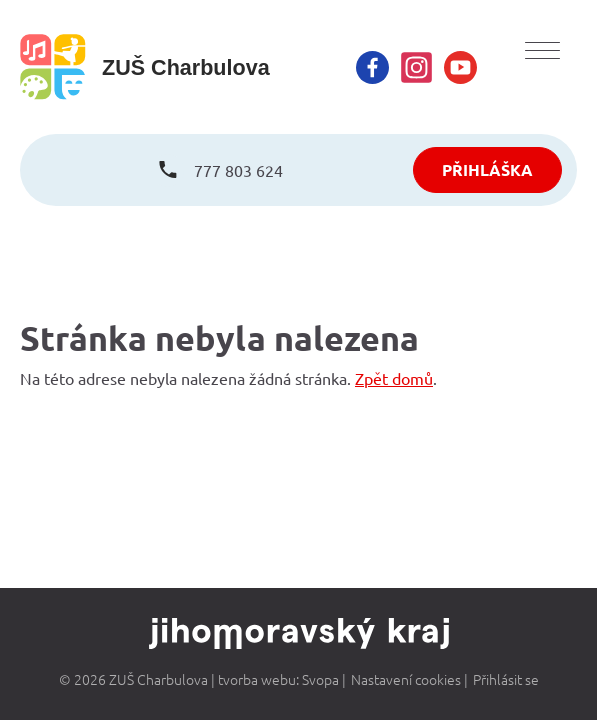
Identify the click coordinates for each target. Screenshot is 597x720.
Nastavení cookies (406, 679)
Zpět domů (394, 378)
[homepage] (145, 67)
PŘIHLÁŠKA (487, 169)
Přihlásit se (506, 679)
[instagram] (416, 67)
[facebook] (372, 67)
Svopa (320, 679)
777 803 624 (238, 170)
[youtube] (460, 67)
